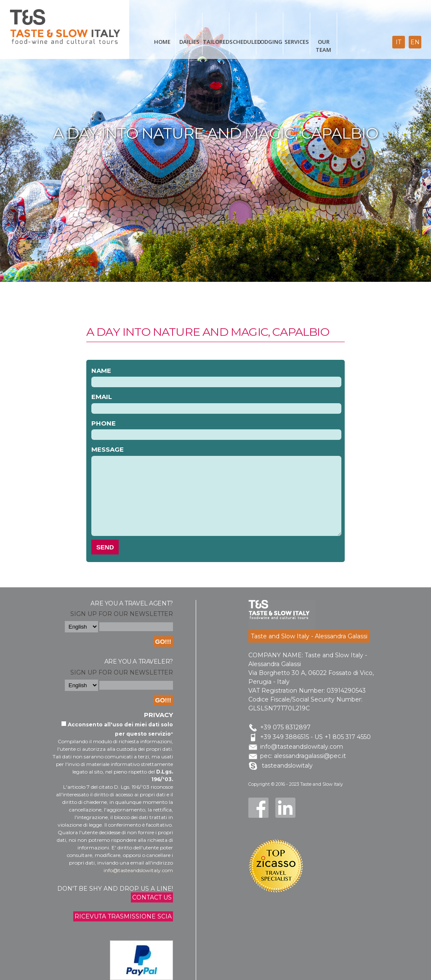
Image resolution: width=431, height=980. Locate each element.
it (398, 42)
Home (162, 42)
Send (105, 547)
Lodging (270, 42)
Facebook (258, 808)
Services (297, 42)
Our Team (323, 46)
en (415, 42)
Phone (104, 423)
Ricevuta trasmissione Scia (123, 916)
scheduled (243, 42)
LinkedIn (285, 808)
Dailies (189, 42)
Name (101, 371)
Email (102, 397)
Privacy (158, 715)
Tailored (216, 42)
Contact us (152, 897)
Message (108, 449)
